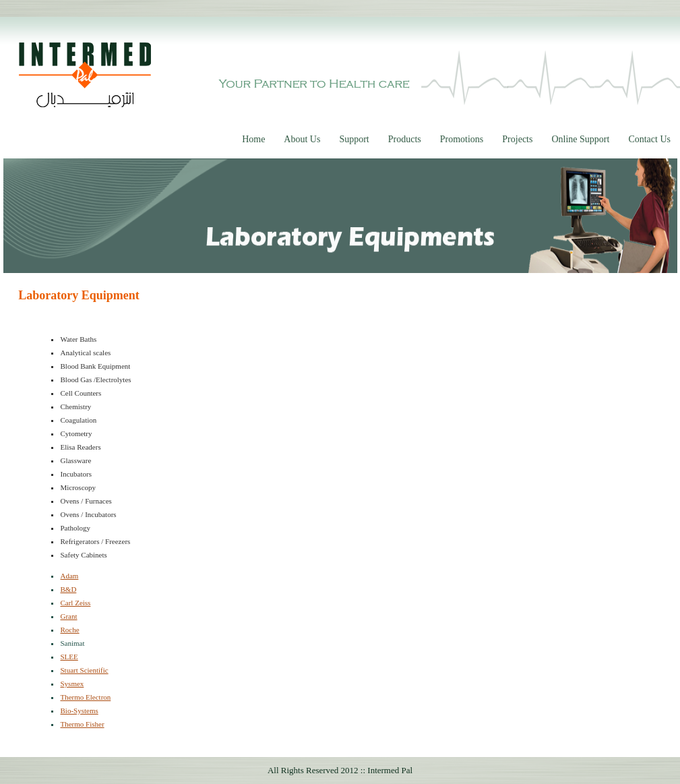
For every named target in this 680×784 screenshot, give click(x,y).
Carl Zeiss (75, 603)
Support (354, 139)
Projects (517, 139)
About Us (302, 139)
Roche (69, 630)
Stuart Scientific (84, 670)
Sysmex (72, 684)
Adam (69, 576)
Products (405, 139)
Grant (68, 616)
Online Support (580, 139)
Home (253, 139)
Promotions (462, 139)
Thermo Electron (85, 697)
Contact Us (649, 139)
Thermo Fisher (82, 724)
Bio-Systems (79, 711)
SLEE (69, 657)
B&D (68, 589)
